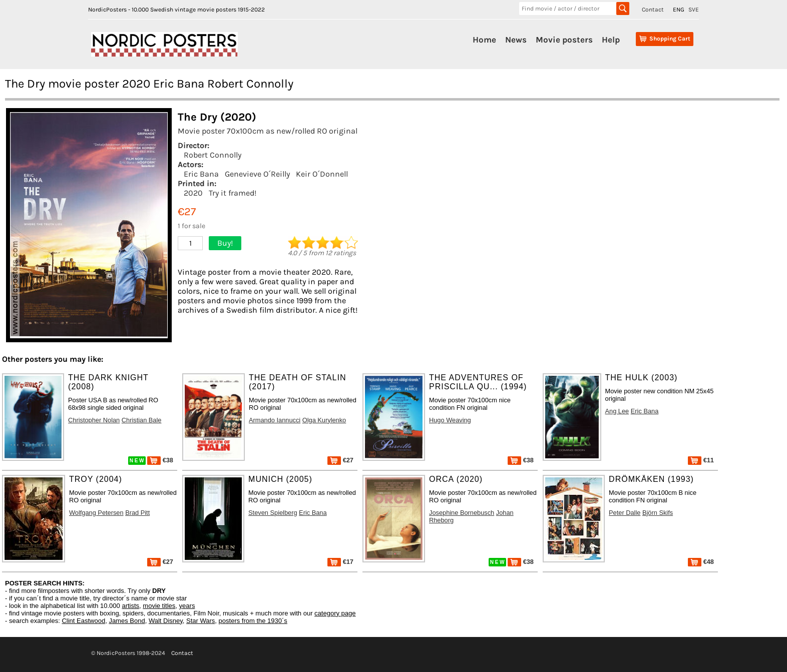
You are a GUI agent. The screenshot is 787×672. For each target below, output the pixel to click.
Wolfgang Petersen (96, 513)
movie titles (159, 606)
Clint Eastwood (83, 621)
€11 (701, 460)
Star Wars (201, 621)
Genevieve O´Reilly (257, 174)
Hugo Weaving (450, 420)
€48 (701, 562)
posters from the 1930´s (253, 621)
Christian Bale (142, 420)
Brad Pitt (137, 513)
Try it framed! (233, 193)
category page (335, 613)
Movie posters (564, 40)
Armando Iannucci (275, 420)
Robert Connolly (213, 155)
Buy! (225, 243)
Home (484, 40)
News (516, 40)
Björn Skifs (658, 513)
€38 (160, 460)
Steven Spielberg (273, 513)
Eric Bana (201, 174)
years (187, 606)
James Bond (127, 621)
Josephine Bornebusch (462, 513)
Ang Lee (617, 411)
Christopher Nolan (94, 420)
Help (611, 40)
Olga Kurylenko (324, 420)
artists (130, 606)
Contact (653, 10)
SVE (694, 10)
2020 (193, 193)
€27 (340, 460)
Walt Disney (166, 621)
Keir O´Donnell (322, 174)
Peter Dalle (625, 513)
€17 (340, 562)
